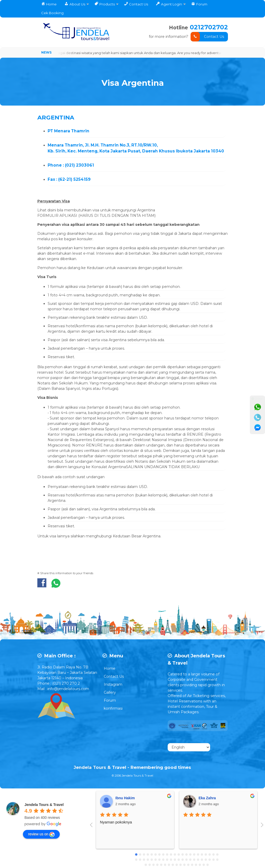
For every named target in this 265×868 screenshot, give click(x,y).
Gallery (110, 692)
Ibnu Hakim (125, 798)
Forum (110, 700)
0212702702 (209, 27)
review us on (41, 835)
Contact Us (207, 37)
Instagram (113, 684)
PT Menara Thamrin (69, 131)
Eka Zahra (207, 798)
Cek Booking (52, 13)
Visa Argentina (133, 82)
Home (110, 668)
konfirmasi (113, 708)
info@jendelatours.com (68, 689)
